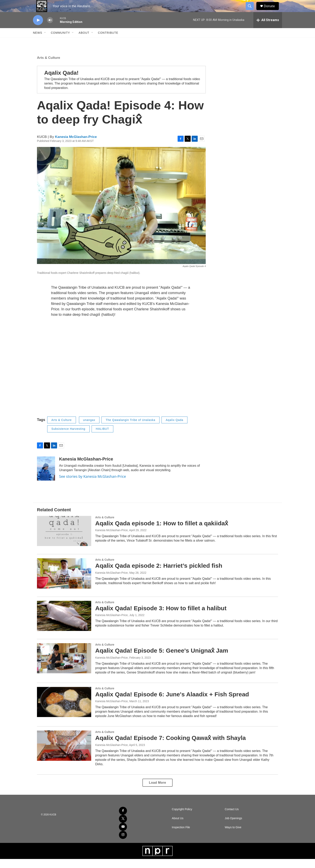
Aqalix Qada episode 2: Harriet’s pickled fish (159, 575)
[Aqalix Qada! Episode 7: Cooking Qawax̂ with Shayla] (64, 755)
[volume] (50, 29)
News (38, 42)
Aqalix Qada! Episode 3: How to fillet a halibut (161, 617)
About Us (178, 827)
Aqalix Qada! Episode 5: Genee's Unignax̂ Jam (162, 660)
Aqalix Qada (174, 429)
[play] (38, 29)
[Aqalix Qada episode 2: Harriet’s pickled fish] (64, 582)
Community (60, 42)
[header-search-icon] (252, 11)
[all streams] (268, 29)
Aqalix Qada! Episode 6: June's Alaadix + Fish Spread (172, 703)
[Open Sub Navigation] (45, 42)
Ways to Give (233, 836)
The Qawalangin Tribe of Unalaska (130, 429)
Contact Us (232, 818)
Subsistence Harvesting (68, 438)
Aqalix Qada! (61, 82)
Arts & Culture (49, 67)
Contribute (108, 42)
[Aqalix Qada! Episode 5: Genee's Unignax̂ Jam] (64, 667)
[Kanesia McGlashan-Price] (46, 478)
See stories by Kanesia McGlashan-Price (93, 485)
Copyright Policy (182, 818)
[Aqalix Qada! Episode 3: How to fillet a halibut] (64, 625)
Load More (157, 792)
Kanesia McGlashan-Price (76, 146)
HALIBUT (102, 438)
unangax (89, 429)
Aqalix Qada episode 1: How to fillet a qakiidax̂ (162, 532)
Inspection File (181, 836)
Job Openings (233, 827)
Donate (272, 11)
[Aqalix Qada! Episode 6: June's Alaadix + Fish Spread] (64, 711)
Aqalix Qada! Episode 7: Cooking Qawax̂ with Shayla (171, 747)
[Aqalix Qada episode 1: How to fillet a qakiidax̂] (64, 540)
